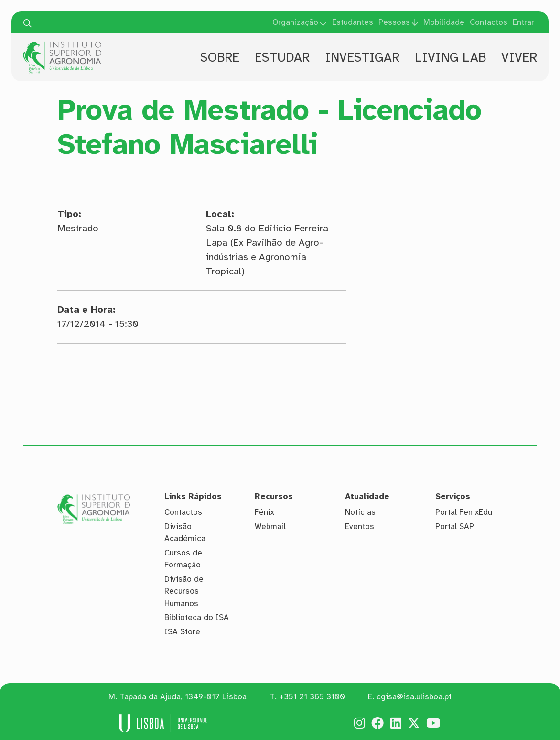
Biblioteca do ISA (197, 617)
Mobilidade (444, 22)
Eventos (360, 527)
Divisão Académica (185, 533)
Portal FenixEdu (464, 512)
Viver (519, 57)
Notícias (360, 512)
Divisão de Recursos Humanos (184, 591)
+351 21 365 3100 (312, 697)
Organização (295, 22)
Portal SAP (455, 527)
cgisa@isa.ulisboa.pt (414, 697)
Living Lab (450, 57)
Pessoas (394, 22)
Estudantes (353, 22)
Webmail (270, 527)
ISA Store (182, 632)
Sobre (220, 57)
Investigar (362, 57)
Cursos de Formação (183, 559)
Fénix (264, 512)
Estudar (282, 57)
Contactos (489, 22)
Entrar (523, 22)
